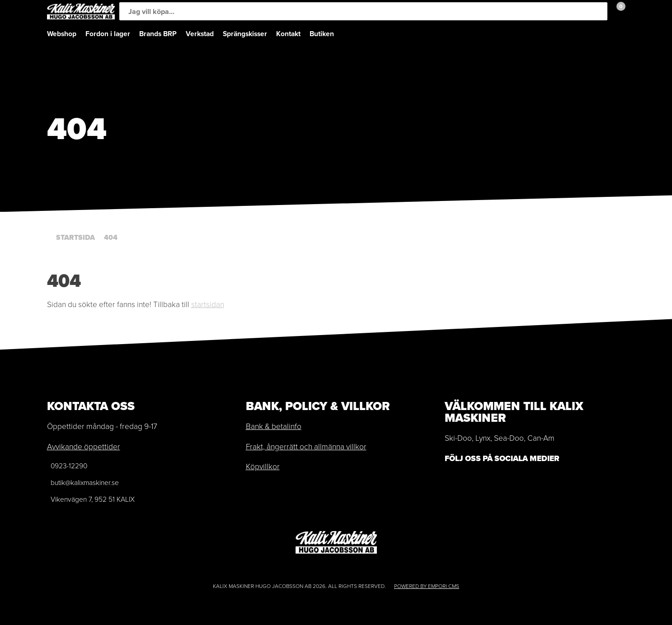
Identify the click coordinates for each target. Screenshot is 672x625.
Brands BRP (158, 34)
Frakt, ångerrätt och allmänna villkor (306, 447)
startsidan (208, 304)
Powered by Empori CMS (427, 586)
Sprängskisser (245, 34)
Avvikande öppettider (84, 447)
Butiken (322, 34)
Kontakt (288, 34)
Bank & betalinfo (274, 426)
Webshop (62, 34)
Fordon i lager (108, 34)
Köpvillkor (263, 466)
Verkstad (200, 34)
